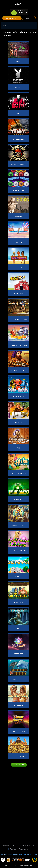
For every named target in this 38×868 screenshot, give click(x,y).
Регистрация (12, 18)
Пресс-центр (24, 849)
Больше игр (19, 765)
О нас (15, 845)
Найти (19, 25)
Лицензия (6, 845)
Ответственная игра (27, 845)
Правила (13, 849)
